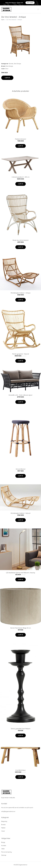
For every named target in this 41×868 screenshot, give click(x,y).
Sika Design (17, 64)
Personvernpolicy (7, 852)
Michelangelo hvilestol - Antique (21, 293)
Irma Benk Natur (21, 770)
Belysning (4, 821)
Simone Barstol (21, 469)
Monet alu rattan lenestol (20, 240)
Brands (11, 64)
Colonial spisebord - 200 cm (21, 177)
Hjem (3, 20)
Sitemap (4, 855)
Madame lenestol (20, 139)
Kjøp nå (7, 78)
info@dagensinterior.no (8, 811)
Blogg (3, 842)
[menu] (38, 9)
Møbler (3, 828)
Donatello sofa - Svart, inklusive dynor (21, 395)
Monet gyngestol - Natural (21, 354)
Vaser (3, 831)
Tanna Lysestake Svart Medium (20, 729)
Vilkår (3, 849)
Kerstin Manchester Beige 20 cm (21, 628)
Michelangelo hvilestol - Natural (20, 513)
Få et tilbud (30, 3)
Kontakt (4, 846)
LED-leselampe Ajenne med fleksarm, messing (20, 573)
